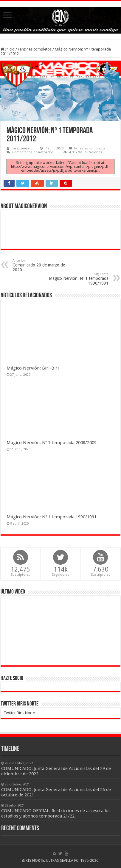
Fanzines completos (35, 49)
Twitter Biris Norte (20, 704)
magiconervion (23, 148)
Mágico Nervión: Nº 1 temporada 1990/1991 (78, 279)
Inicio (8, 49)
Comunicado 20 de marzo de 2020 (43, 265)
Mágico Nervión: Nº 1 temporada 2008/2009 (52, 443)
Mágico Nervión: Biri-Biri (33, 368)
